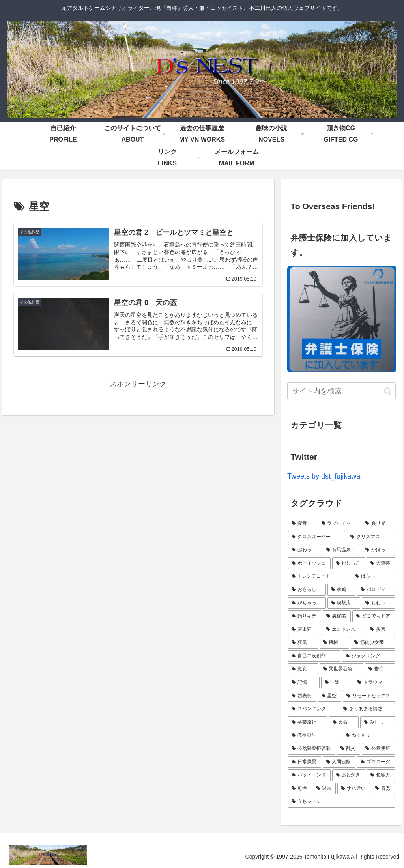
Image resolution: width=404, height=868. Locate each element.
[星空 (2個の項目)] (330, 696)
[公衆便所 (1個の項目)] (378, 749)
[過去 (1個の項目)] (325, 789)
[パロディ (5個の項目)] (376, 590)
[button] (388, 391)
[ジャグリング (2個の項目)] (368, 656)
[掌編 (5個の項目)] (341, 590)
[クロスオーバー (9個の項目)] (317, 537)
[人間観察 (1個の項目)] (339, 762)
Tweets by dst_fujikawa (324, 476)
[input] (341, 391)
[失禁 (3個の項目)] (381, 630)
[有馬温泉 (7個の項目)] (341, 550)
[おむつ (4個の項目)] (378, 603)
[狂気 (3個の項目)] (303, 643)
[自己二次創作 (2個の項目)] (314, 656)
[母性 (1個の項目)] (300, 789)
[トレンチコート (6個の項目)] (319, 576)
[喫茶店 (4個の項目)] (344, 603)
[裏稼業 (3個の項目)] (337, 616)
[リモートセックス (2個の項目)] (369, 696)
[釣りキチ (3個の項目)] (304, 616)
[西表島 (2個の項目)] (302, 696)
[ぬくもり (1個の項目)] (368, 735)
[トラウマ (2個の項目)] (374, 683)
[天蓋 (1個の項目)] (344, 722)
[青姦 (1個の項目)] (383, 789)
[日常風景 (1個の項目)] (304, 762)
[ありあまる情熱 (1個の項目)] (367, 709)
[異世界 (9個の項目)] (378, 524)
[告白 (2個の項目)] (380, 669)
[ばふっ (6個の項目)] (373, 576)
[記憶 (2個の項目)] (304, 683)
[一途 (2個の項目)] (337, 683)
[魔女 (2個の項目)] (303, 669)
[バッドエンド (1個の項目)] (309, 775)
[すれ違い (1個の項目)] (354, 789)
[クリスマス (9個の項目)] (371, 537)
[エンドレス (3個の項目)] (344, 630)
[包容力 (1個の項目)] (381, 775)
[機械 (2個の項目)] (334, 643)
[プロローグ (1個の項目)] (376, 762)
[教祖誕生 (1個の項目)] (314, 735)
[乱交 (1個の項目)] (349, 749)
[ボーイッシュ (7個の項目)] (309, 563)
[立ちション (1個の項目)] (341, 802)
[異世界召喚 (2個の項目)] (341, 669)
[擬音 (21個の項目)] (302, 524)
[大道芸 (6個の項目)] (381, 563)
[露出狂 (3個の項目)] (304, 630)
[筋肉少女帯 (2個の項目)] (373, 643)
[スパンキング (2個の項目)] (313, 709)
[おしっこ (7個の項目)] (349, 563)
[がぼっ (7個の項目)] (378, 550)
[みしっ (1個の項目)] (377, 722)
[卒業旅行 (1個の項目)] (308, 722)
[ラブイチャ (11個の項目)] (339, 524)
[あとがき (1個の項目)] (349, 775)
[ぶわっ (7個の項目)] (304, 550)
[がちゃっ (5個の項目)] (307, 603)
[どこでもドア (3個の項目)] (373, 616)
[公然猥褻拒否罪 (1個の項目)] (311, 749)
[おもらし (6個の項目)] (307, 590)
